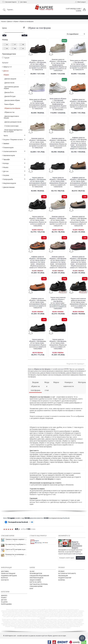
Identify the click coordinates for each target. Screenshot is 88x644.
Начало (3, 21)
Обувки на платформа (26, 21)
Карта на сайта (36, 582)
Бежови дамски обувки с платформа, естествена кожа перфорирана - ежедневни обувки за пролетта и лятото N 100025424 (58, 65)
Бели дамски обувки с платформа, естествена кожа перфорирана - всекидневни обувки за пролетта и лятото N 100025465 (58, 104)
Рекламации (63, 576)
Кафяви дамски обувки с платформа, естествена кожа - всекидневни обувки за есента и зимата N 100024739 (38, 303)
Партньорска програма (39, 584)
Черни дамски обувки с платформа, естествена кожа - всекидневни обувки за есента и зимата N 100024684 (38, 344)
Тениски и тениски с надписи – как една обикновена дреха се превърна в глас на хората (16, 539)
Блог (31, 588)
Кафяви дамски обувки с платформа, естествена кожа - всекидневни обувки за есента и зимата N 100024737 (78, 182)
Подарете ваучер (65, 578)
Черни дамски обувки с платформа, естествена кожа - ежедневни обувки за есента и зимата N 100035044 (58, 182)
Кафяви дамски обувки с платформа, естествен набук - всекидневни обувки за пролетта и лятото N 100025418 (38, 65)
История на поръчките (67, 573)
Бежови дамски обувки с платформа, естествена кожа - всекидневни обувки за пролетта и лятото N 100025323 (38, 143)
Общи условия (35, 580)
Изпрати (80, 558)
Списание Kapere (36, 586)
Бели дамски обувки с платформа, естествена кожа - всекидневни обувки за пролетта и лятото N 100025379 (78, 65)
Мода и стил (47, 386)
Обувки (16, 21)
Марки (56, 382)
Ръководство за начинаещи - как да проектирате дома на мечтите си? (16, 554)
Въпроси (4, 578)
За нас (32, 571)
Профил (61, 571)
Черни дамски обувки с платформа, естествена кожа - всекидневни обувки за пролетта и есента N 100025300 (38, 182)
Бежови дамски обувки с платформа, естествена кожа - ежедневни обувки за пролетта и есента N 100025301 (58, 143)
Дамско (10, 21)
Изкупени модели (36, 578)
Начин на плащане (8, 573)
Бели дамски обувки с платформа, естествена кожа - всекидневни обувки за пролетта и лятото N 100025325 (38, 104)
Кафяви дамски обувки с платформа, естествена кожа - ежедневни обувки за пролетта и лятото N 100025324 (78, 104)
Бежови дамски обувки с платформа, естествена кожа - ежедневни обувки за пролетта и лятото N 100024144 (58, 221)
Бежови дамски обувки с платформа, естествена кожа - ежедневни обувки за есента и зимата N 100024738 (78, 221)
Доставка (5, 571)
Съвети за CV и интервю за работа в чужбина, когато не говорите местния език (16, 549)
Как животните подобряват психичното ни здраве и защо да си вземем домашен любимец (16, 544)
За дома (4, 602)
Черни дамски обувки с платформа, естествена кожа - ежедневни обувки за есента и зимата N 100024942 (38, 221)
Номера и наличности (69, 384)
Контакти (5, 580)
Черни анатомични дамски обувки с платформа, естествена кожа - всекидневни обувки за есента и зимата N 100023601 (58, 303)
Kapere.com (12, 636)
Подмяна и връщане (9, 576)
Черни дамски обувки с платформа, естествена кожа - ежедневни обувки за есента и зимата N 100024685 (58, 344)
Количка (62, 580)
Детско (4, 600)
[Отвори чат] (82, 638)
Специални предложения (39, 576)
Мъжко (4, 598)
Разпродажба (6, 604)
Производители (36, 573)
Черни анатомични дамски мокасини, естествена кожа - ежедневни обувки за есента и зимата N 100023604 (78, 303)
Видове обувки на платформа (35, 386)
